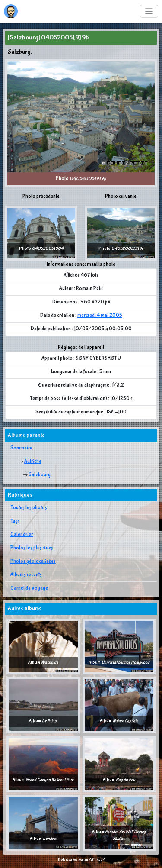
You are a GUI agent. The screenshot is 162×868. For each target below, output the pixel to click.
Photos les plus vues (32, 548)
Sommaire (21, 448)
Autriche (33, 461)
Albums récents (26, 575)
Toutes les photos (29, 508)
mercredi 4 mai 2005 (100, 316)
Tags (15, 521)
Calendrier (22, 535)
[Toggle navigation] (149, 11)
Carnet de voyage (29, 588)
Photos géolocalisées (33, 561)
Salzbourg (40, 475)
